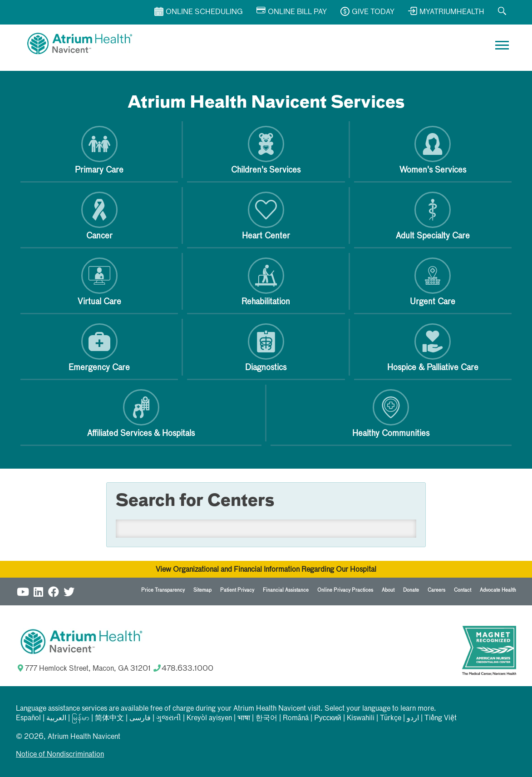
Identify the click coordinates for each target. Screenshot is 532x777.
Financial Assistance (286, 590)
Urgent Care (433, 282)
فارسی (140, 718)
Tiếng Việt (441, 718)
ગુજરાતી (169, 718)
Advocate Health (498, 590)
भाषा (244, 718)
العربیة (56, 718)
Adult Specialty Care (433, 216)
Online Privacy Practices (345, 590)
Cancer (99, 216)
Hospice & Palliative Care (433, 348)
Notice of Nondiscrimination (60, 755)
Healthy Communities (391, 413)
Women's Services (433, 150)
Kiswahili (361, 718)
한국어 (266, 718)
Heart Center (266, 216)
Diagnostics (266, 348)
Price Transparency (163, 590)
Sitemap (202, 590)
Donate (411, 590)
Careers (436, 590)
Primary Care (99, 150)
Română (296, 718)
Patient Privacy (237, 590)
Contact (463, 590)
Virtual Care (99, 282)
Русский (328, 718)
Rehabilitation (266, 282)
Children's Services (266, 150)
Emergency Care (99, 348)
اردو (413, 718)
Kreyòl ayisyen (209, 718)
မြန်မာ (81, 718)
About (388, 590)
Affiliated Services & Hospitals (141, 413)
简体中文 (109, 718)
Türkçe (391, 718)
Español (28, 718)
